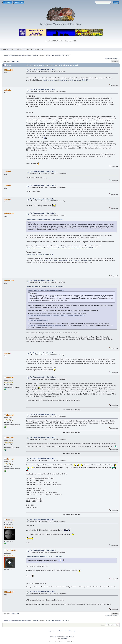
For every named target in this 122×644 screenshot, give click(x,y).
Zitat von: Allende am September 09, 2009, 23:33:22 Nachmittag (44, 219)
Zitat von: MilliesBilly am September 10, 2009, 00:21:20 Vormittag (45, 287)
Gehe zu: (103, 625)
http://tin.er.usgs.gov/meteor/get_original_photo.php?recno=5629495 (65, 80)
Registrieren (19, 2)
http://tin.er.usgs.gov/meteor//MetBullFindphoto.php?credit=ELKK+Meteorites (66, 260)
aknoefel (10, 377)
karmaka (10, 520)
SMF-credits (53, 637)
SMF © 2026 (61, 637)
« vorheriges (109, 59)
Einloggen (7, 2)
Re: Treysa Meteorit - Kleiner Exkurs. (43, 70)
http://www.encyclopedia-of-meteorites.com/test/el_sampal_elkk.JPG (46, 325)
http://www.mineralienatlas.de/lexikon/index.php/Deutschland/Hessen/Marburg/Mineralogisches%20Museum (62, 248)
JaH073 (48, 55)
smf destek (64, 639)
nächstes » (116, 59)
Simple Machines (69, 637)
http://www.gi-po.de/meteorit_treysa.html (39, 254)
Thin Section (12, 550)
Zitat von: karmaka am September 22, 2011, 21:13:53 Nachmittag (45, 557)
